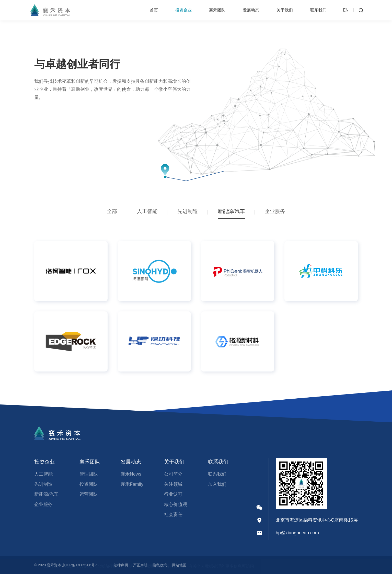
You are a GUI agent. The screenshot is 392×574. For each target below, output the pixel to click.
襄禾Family (132, 484)
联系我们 (318, 10)
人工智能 (43, 474)
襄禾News (131, 474)
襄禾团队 (217, 10)
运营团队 (89, 494)
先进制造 (43, 484)
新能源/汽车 (46, 494)
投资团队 (89, 484)
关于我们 (285, 10)
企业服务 (43, 504)
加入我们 (217, 484)
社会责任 (173, 514)
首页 (154, 10)
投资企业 (183, 10)
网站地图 (179, 565)
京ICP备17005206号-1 (80, 565)
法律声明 (121, 565)
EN (346, 10)
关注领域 (173, 484)
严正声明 (140, 565)
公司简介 (173, 474)
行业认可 (173, 494)
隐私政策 (160, 565)
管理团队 (89, 474)
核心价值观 (176, 504)
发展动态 (251, 10)
